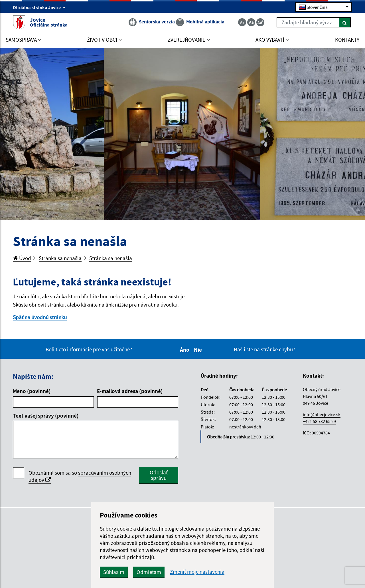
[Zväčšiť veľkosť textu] (260, 22)
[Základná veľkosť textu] (251, 22)
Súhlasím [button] (114, 572)
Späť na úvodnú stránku (40, 317)
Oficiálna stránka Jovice (39, 7)
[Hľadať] (345, 22)
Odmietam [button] (149, 572)
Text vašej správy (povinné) (46, 416)
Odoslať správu (159, 475)
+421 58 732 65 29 (319, 421)
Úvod (22, 258)
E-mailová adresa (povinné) (130, 391)
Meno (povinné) (32, 391)
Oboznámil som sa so (80, 476)
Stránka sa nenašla (60, 258)
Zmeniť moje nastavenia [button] (197, 572)
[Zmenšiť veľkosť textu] (242, 22)
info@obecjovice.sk (322, 414)
